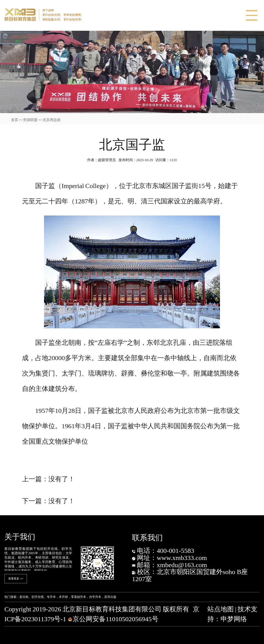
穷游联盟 (30, 120)
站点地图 (221, 609)
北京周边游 (52, 120)
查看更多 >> (16, 579)
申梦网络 (234, 619)
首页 (15, 120)
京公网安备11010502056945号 (113, 619)
